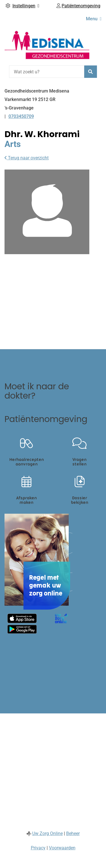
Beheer (73, 833)
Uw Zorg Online (47, 833)
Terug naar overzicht (27, 158)
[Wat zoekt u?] (47, 72)
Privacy (38, 848)
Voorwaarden (62, 848)
